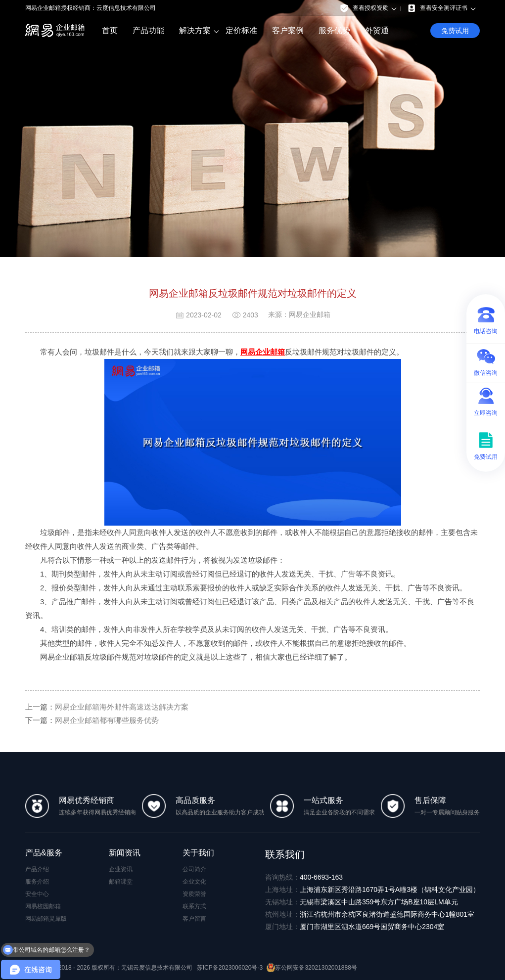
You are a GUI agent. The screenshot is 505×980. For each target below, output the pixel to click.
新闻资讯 (125, 853)
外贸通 (377, 30)
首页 (110, 30)
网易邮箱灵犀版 (46, 919)
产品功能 (148, 30)
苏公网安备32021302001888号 (312, 968)
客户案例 (288, 30)
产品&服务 (44, 853)
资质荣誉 (194, 894)
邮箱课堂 (121, 882)
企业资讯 (121, 869)
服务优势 (334, 30)
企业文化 (194, 882)
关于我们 (198, 853)
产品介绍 (37, 869)
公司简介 (194, 869)
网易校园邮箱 (43, 906)
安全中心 (37, 894)
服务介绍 (37, 882)
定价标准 (241, 30)
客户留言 (194, 919)
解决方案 (195, 31)
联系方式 (194, 906)
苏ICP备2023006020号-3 (230, 968)
